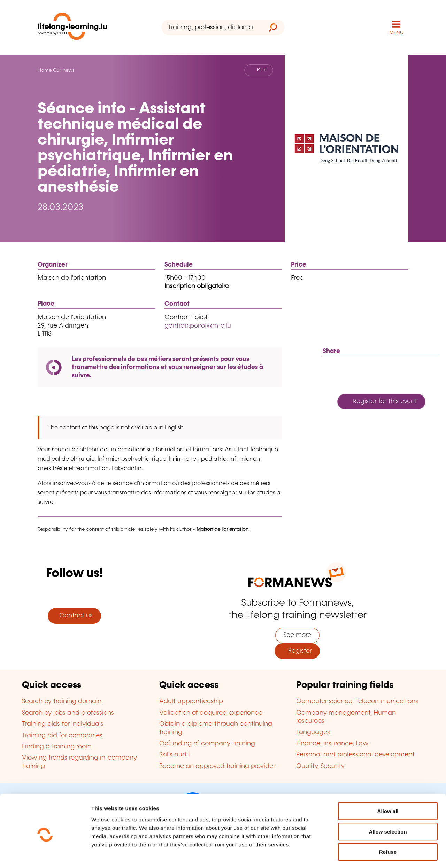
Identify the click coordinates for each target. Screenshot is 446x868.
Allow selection (388, 803)
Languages (313, 732)
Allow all (388, 783)
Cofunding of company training (207, 744)
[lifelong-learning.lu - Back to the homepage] (72, 28)
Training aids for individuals (63, 724)
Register (297, 651)
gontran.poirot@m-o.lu (198, 326)
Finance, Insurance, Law (332, 744)
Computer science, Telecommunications (357, 701)
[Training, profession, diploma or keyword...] (211, 27)
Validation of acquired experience (211, 713)
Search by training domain (62, 701)
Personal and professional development (355, 755)
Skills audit (175, 755)
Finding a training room (57, 747)
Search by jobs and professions (68, 713)
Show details (367, 854)
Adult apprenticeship (191, 701)
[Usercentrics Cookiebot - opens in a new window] (45, 854)
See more (297, 635)
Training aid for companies (62, 736)
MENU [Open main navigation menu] (396, 33)
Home (45, 70)
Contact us (74, 616)
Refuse (388, 824)
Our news (64, 70)
